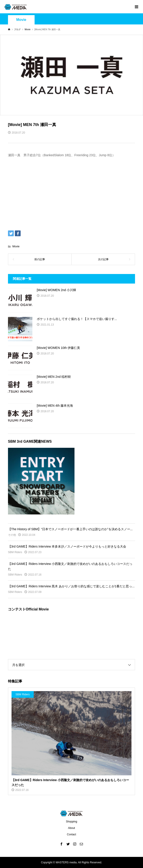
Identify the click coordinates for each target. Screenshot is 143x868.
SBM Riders (15, 552)
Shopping (71, 822)
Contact (71, 834)
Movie (21, 20)
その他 (12, 535)
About (71, 828)
